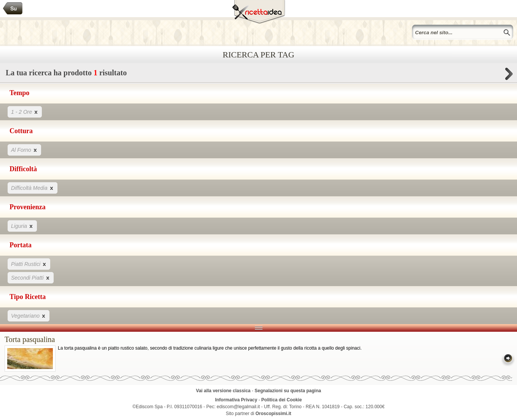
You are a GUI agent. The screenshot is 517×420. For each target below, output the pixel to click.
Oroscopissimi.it (274, 414)
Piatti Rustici (29, 264)
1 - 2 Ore (25, 112)
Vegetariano (29, 316)
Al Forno (24, 150)
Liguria (22, 226)
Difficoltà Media (33, 188)
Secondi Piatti (31, 278)
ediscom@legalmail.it (239, 407)
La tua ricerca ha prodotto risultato (258, 75)
